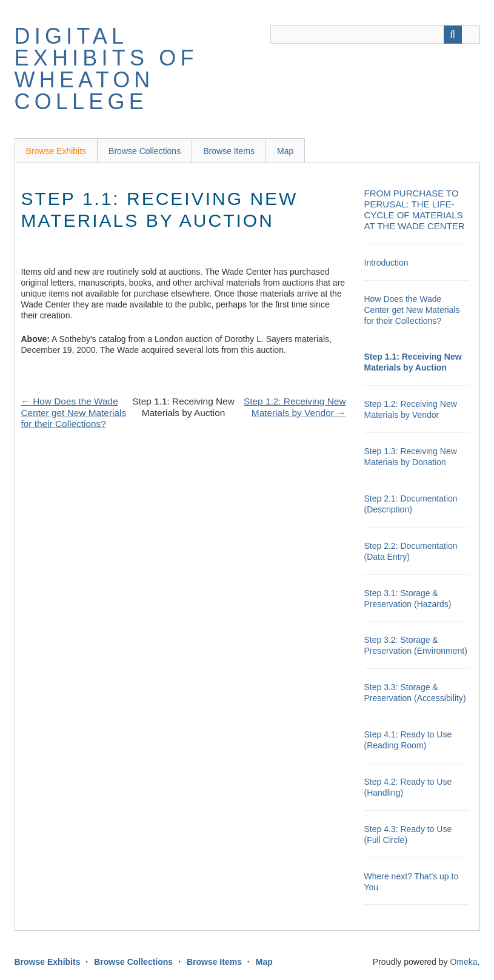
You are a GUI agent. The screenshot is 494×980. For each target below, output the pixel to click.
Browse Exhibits (56, 151)
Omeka (463, 962)
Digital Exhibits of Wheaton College (106, 69)
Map (285, 151)
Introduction (386, 263)
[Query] (375, 35)
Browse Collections (145, 151)
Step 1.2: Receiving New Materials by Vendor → (295, 407)
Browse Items (229, 151)
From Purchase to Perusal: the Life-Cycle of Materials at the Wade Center (415, 210)
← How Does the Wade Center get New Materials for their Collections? (74, 412)
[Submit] (453, 35)
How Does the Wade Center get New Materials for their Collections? (412, 310)
